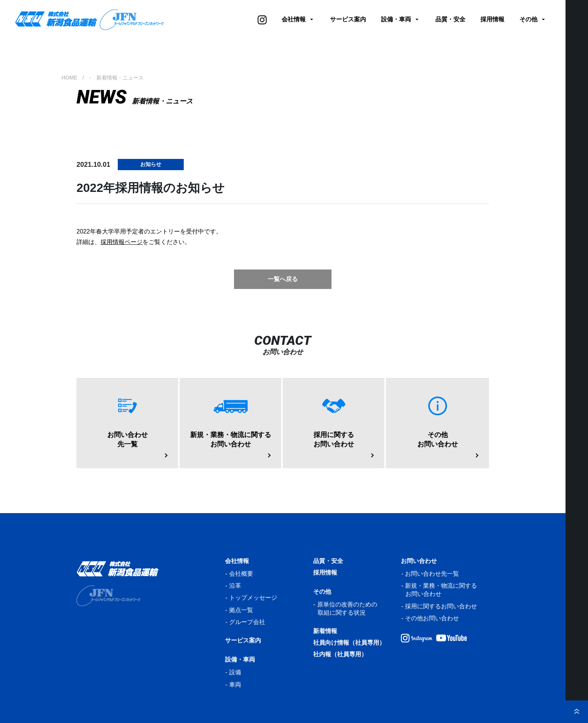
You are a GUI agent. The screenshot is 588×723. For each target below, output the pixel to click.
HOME (69, 78)
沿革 (235, 586)
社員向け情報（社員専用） (349, 643)
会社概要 (241, 574)
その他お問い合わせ (432, 618)
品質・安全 (450, 19)
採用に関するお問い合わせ (441, 606)
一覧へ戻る (283, 279)
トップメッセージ (253, 598)
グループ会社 (247, 622)
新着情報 (325, 631)
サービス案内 (348, 19)
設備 (235, 672)
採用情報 (492, 19)
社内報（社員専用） (340, 654)
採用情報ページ (121, 242)
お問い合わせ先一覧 (432, 574)
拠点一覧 (241, 610)
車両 (235, 685)
